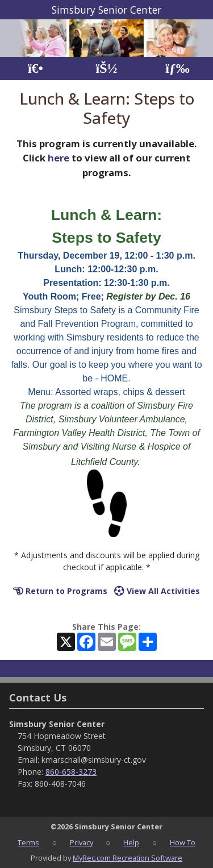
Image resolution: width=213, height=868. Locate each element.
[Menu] (177, 68)
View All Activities (157, 591)
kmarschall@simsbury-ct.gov (94, 760)
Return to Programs (60, 591)
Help (131, 842)
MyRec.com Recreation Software (128, 858)
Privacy (82, 842)
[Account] (106, 68)
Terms (28, 842)
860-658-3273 (71, 772)
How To (183, 842)
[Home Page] (35, 68)
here (59, 158)
